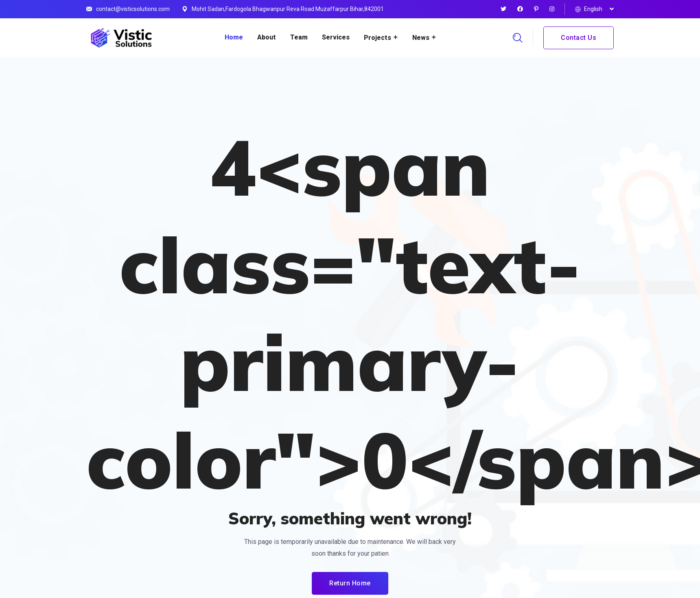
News (421, 38)
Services (336, 37)
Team (299, 37)
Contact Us (579, 38)
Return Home (350, 583)
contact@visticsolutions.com (133, 9)
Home (234, 37)
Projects (377, 38)
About (267, 37)
